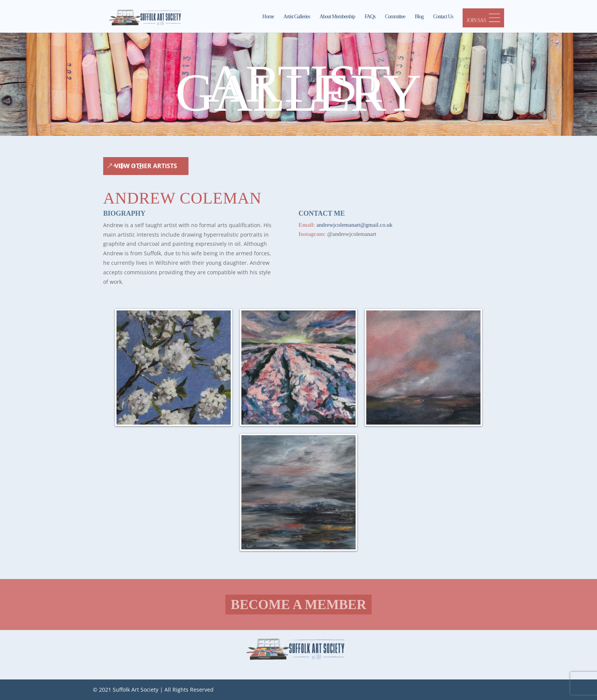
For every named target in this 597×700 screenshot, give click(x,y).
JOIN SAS (483, 18)
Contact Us (443, 17)
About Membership (337, 17)
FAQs (370, 17)
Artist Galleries (297, 17)
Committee (395, 17)
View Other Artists (146, 166)
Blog (419, 17)
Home (268, 17)
